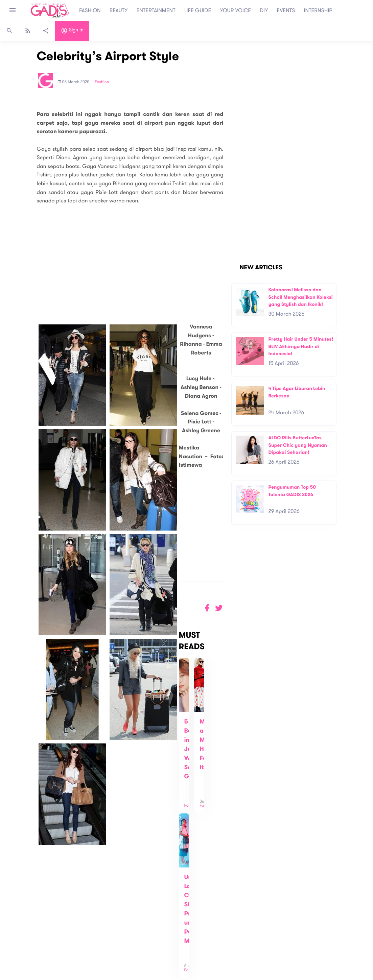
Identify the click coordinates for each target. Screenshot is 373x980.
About (101, 906)
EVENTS (286, 10)
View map (15, 935)
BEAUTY (119, 10)
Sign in (72, 31)
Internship (106, 927)
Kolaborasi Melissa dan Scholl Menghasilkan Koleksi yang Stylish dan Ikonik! (300, 297)
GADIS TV (229, 933)
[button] (219, 608)
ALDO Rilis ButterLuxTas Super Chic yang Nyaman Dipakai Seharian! (297, 445)
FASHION (90, 10)
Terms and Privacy (235, 972)
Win (213, 933)
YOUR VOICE (235, 10)
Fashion (102, 82)
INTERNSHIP (318, 10)
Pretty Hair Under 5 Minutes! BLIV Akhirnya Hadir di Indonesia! (301, 346)
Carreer (103, 920)
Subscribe (283, 909)
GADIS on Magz (257, 933)
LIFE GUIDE (198, 10)
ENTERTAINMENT (156, 10)
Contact (104, 913)
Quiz (201, 933)
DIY (264, 10)
